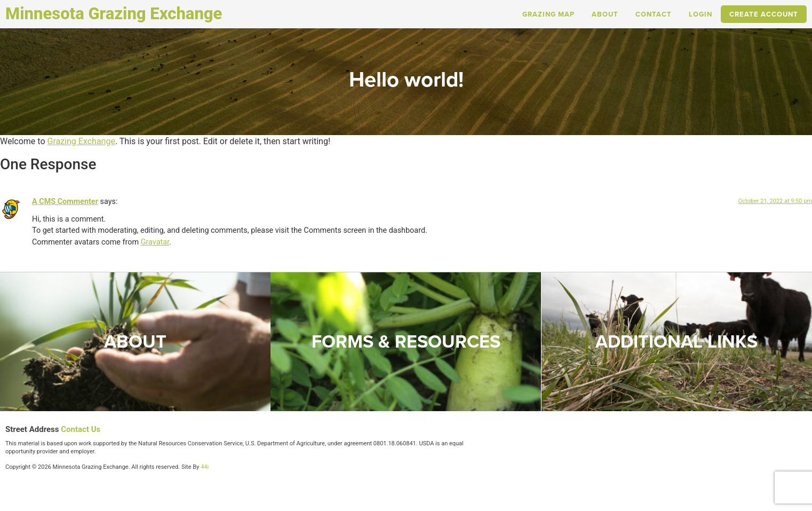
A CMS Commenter (65, 202)
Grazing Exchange (81, 141)
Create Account (764, 14)
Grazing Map (548, 14)
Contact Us (81, 429)
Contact (654, 14)
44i (205, 467)
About (605, 14)
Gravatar (155, 242)
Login (700, 14)
